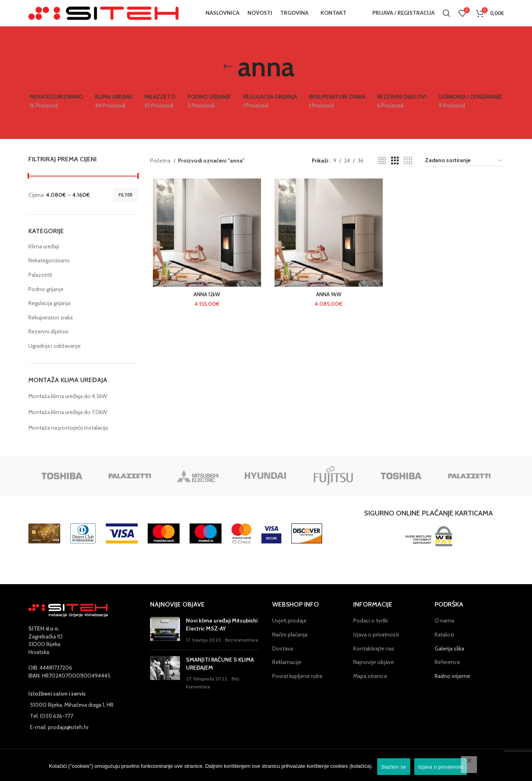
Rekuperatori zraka (50, 327)
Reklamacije (287, 672)
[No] (469, 765)
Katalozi (444, 644)
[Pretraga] (447, 18)
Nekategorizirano (49, 270)
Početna (161, 170)
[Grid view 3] (395, 170)
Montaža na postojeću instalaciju (68, 437)
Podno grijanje (46, 299)
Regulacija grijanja (49, 313)
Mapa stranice (370, 686)
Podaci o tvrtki (371, 630)
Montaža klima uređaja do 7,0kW (68, 422)
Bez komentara (242, 649)
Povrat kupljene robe (297, 686)
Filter (126, 204)
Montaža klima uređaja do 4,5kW (68, 406)
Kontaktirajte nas (374, 658)
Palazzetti (40, 284)
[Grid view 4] (408, 170)
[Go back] (228, 76)
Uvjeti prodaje (289, 630)
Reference (447, 672)
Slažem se (394, 767)
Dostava (283, 658)
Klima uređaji (44, 256)
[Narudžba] (464, 170)
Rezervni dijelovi (48, 341)
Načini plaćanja (290, 644)
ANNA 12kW (205, 305)
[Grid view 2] (382, 170)
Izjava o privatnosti (376, 644)
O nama (444, 630)
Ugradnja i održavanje (54, 355)
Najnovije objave (374, 672)
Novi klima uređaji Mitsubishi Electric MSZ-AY (222, 634)
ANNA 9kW (327, 305)
